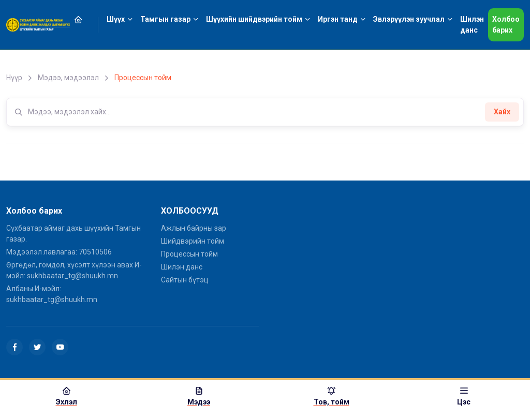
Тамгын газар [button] (165, 19)
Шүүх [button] (116, 19)
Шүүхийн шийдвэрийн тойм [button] (254, 19)
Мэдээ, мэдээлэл (68, 78)
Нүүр (14, 78)
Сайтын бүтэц (185, 280)
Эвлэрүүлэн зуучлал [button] (409, 19)
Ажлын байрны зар (194, 228)
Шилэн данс (182, 267)
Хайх (502, 112)
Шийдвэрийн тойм (193, 241)
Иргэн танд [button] (338, 19)
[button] (84, 19)
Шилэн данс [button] (472, 25)
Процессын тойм (189, 254)
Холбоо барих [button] (506, 25)
